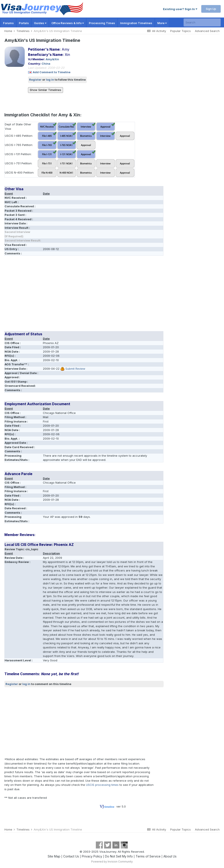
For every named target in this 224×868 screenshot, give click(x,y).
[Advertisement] (56, 295)
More (162, 23)
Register (35, 80)
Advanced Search (207, 31)
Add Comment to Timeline (52, 72)
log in (50, 80)
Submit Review (75, 369)
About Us (170, 856)
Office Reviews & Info (68, 23)
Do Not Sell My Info (119, 856)
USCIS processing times (102, 785)
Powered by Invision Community (112, 862)
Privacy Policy (92, 856)
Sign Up (211, 9)
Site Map (54, 856)
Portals (24, 23)
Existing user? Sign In (180, 9)
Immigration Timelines (136, 23)
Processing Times (102, 23)
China (46, 64)
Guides (40, 23)
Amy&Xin (52, 59)
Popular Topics (180, 31)
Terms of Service (148, 856)
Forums (8, 23)
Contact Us (71, 856)
